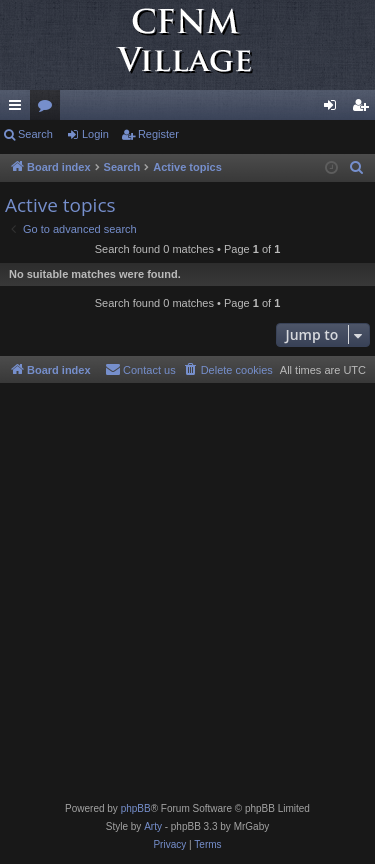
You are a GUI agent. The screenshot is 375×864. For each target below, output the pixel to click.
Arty (153, 826)
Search (35, 134)
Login (95, 134)
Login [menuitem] (334, 109)
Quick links (19, 109)
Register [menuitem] (364, 109)
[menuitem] (357, 168)
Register (158, 134)
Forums (49, 109)
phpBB (136, 808)
